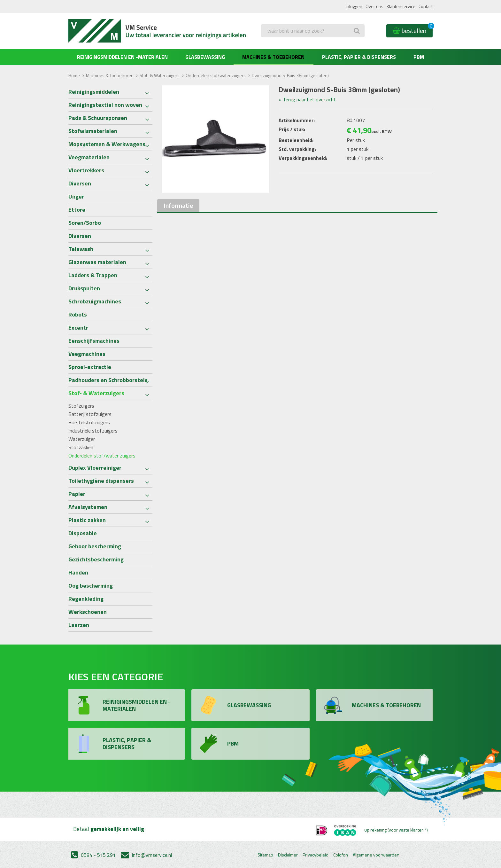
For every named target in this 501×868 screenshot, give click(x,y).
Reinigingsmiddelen (94, 92)
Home (74, 75)
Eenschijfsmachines (94, 341)
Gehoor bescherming (95, 546)
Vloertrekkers (86, 170)
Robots (78, 314)
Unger (76, 196)
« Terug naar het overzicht (307, 99)
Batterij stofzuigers (90, 414)
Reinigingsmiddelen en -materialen (122, 57)
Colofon (341, 855)
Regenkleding (86, 599)
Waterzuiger (82, 439)
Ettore (77, 210)
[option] (216, 139)
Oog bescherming (91, 586)
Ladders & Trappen (93, 275)
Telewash (81, 249)
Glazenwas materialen (97, 262)
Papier (77, 494)
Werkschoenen (88, 612)
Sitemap (265, 855)
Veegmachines (87, 354)
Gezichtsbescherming (96, 559)
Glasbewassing (205, 57)
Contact (426, 6)
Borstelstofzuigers (89, 422)
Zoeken (271, 43)
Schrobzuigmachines (95, 301)
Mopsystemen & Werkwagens (107, 144)
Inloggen (354, 6)
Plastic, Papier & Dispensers (359, 57)
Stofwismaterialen (93, 131)
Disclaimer (288, 855)
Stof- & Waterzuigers (160, 75)
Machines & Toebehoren (273, 57)
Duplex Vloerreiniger (95, 468)
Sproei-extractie (90, 367)
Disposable (83, 533)
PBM (419, 57)
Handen (78, 572)
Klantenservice (401, 6)
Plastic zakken (87, 520)
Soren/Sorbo (85, 223)
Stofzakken (81, 447)
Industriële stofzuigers (93, 431)
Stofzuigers (81, 406)
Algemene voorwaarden (376, 855)
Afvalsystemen (88, 507)
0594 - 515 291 (93, 855)
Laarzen (79, 625)
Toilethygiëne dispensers (101, 481)
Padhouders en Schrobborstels (108, 380)
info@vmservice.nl (146, 855)
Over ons (374, 6)
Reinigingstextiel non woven (105, 105)
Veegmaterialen (89, 157)
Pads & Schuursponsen (98, 118)
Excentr (78, 328)
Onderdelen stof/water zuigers (216, 75)
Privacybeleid (316, 855)
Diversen (80, 183)
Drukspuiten (84, 288)
